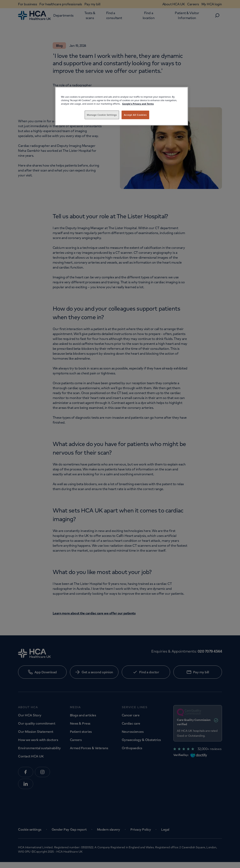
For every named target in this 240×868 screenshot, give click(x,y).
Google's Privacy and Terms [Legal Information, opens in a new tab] (138, 104)
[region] (122, 106)
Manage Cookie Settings (102, 115)
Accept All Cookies (135, 115)
